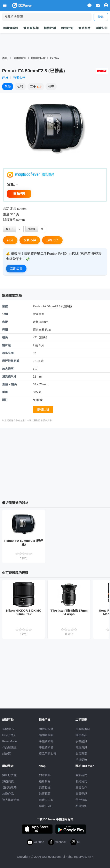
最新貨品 (45, 781)
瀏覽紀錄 (102, 28)
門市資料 (45, 775)
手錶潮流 (81, 760)
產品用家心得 (48, 754)
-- (17, 184)
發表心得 (19, 77)
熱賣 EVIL (45, 806)
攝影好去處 (9, 775)
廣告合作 (81, 788)
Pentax (55, 58)
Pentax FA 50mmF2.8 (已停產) (24, 542)
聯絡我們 (81, 781)
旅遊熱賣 (8, 781)
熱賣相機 (45, 788)
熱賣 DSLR (46, 800)
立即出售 (16, 268)
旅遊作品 (8, 794)
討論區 (7, 754)
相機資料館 (11, 28)
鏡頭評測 (67, 28)
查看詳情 (19, 194)
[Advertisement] (56, 463)
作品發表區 (9, 747)
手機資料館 (46, 741)
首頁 (5, 58)
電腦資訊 (81, 747)
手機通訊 (81, 741)
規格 (8, 86)
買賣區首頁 (83, 729)
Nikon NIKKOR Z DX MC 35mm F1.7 (24, 612)
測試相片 (84, 28)
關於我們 (81, 775)
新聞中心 (8, 729)
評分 (5, 77)
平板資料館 (46, 747)
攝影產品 (81, 735)
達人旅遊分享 (11, 800)
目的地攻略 (9, 788)
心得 (20, 86)
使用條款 (81, 800)
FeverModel (10, 741)
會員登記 (81, 794)
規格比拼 (52, 240)
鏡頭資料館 (31, 28)
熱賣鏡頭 (45, 794)
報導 (51, 86)
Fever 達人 (9, 735)
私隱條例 (81, 806)
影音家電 (81, 754)
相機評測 (50, 28)
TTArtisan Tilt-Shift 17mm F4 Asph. (69, 612)
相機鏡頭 (20, 58)
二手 (36, 86)
